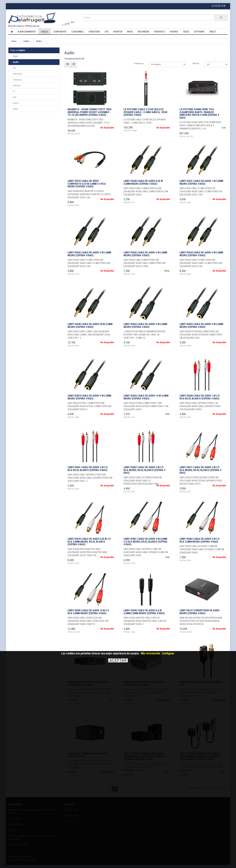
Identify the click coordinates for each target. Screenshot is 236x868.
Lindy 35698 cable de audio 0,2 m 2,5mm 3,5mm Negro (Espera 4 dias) (144, 612)
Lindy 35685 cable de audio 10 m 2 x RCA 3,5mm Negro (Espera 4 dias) (88, 612)
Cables (45, 32)
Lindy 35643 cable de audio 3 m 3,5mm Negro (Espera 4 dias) (145, 254)
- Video (14, 109)
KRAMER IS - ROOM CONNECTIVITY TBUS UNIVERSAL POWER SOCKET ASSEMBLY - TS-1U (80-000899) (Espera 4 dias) (90, 112)
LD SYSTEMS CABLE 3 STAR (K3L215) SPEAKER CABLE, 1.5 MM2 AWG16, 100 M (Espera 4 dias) (145, 112)
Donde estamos (16, 26)
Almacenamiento (27, 32)
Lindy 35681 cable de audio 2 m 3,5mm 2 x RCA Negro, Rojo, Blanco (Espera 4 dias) (145, 542)
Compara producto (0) (74, 59)
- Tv (13, 91)
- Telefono (16, 86)
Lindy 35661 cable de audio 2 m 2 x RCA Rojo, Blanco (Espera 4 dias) (88, 469)
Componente (60, 32)
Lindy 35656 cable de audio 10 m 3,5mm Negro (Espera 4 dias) (146, 397)
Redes (186, 32)
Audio (39, 41)
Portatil (174, 32)
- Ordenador (16, 74)
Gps (107, 32)
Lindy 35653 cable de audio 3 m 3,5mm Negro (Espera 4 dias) (201, 326)
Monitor (118, 32)
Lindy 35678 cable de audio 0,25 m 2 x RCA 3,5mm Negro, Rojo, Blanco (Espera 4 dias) (89, 542)
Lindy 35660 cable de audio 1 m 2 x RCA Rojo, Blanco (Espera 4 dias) (200, 397)
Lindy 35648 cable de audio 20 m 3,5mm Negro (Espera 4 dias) (90, 326)
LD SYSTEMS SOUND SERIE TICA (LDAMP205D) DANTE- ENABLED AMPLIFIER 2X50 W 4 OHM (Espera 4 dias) (199, 114)
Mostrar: (196, 63)
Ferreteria (94, 32)
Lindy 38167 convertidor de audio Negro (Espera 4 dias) (200, 612)
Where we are (32, 26)
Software (199, 32)
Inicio (14, 41)
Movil (130, 32)
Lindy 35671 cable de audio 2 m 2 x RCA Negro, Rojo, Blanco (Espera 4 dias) (200, 470)
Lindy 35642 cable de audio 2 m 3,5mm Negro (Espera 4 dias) (89, 254)
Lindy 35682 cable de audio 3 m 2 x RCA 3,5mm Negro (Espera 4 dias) (200, 540)
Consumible (78, 32)
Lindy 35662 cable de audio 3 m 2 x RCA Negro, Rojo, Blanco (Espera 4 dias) (144, 470)
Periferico (159, 32)
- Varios (15, 103)
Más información (150, 653)
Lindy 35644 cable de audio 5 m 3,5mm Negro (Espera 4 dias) (201, 254)
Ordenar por (139, 63)
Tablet (213, 32)
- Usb (13, 97)
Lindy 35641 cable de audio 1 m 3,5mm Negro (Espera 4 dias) (201, 182)
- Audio (15, 62)
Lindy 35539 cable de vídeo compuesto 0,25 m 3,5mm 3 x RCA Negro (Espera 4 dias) (87, 184)
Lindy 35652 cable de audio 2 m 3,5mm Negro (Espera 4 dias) (145, 326)
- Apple (14, 56)
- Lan (13, 68)
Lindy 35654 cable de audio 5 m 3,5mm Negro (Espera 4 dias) (89, 397)
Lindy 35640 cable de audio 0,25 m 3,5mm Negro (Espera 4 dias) (143, 182)
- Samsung (16, 80)
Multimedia (144, 32)
